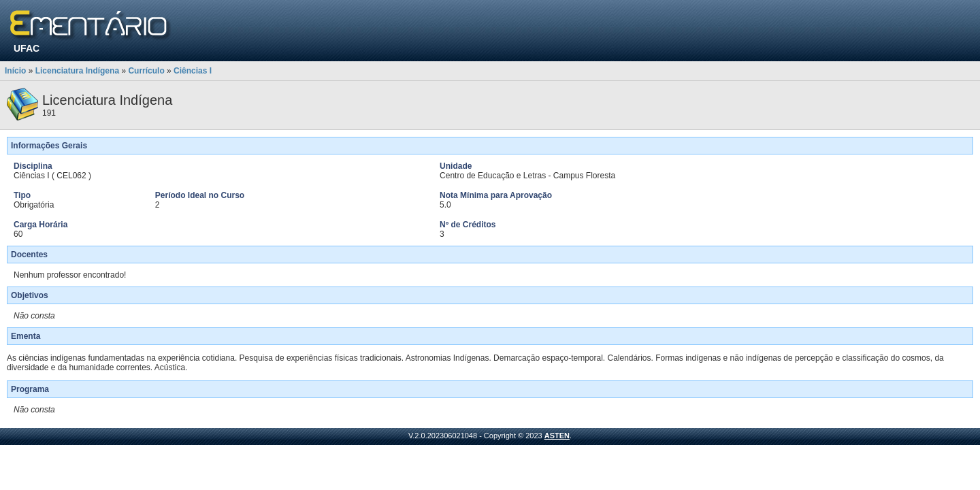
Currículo (146, 71)
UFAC (27, 48)
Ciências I (193, 71)
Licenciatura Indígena (77, 71)
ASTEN (557, 436)
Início (15, 71)
